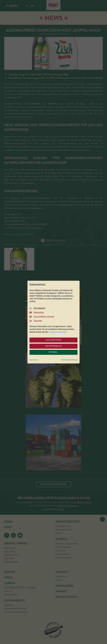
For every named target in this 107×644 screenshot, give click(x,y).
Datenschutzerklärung (69, 360)
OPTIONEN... (53, 352)
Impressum (34, 360)
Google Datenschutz (58, 332)
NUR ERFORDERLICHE (53, 346)
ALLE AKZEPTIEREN (53, 340)
